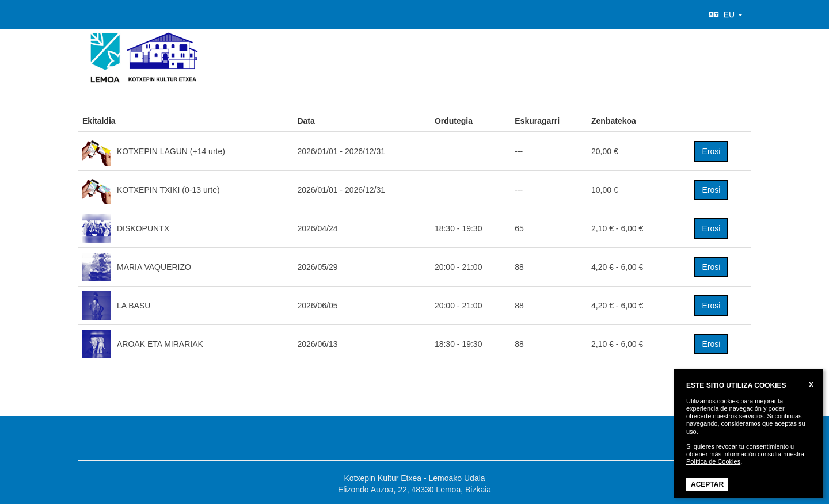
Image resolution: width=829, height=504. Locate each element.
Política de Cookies (713, 461)
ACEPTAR (707, 484)
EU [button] (726, 14)
